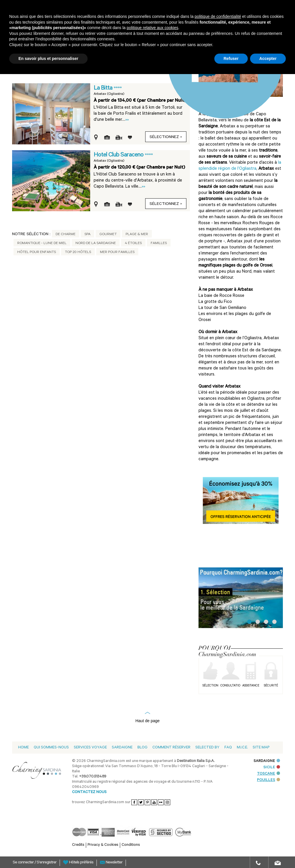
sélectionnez (166, 137)
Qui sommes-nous (51, 748)
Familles (159, 244)
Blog (142, 748)
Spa (87, 235)
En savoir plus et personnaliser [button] (48, 59)
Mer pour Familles (117, 252)
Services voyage (90, 748)
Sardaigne (122, 748)
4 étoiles (133, 244)
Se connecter (24, 863)
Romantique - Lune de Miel (42, 244)
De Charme (66, 235)
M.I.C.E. (242, 748)
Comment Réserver (171, 748)
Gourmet (108, 235)
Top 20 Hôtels (78, 252)
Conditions (131, 845)
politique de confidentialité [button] (218, 16)
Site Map (261, 748)
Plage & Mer (137, 235)
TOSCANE (268, 774)
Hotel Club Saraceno (119, 155)
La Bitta (104, 88)
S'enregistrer (47, 863)
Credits (78, 845)
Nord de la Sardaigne (96, 244)
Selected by (207, 748)
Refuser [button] (231, 59)
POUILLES (268, 780)
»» (127, 120)
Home (23, 748)
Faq (228, 748)
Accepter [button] (268, 59)
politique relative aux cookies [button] (153, 28)
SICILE (272, 768)
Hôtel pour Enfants (37, 252)
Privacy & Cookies (103, 845)
